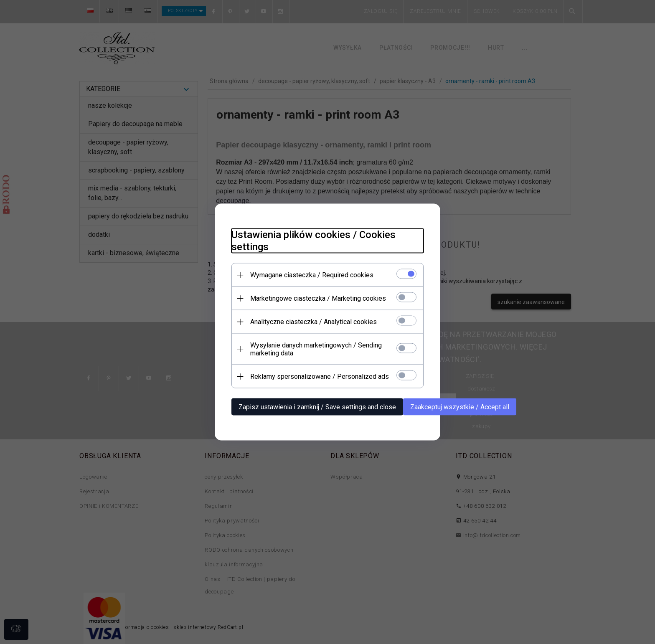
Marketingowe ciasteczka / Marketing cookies (318, 298)
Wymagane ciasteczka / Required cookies (312, 275)
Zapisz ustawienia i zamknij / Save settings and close (317, 407)
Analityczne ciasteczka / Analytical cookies (314, 322)
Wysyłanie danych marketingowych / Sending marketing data (316, 349)
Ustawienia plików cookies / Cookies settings (314, 241)
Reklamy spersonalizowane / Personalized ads (320, 377)
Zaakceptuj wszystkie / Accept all (460, 407)
